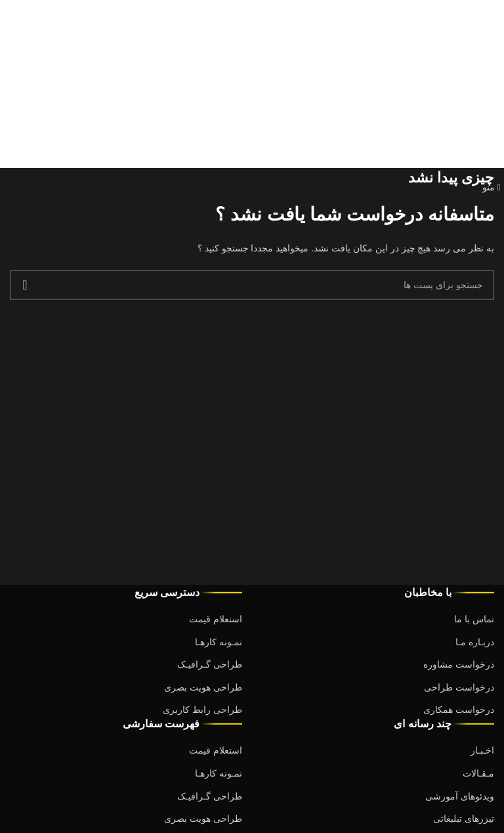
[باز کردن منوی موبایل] (492, 187)
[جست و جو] (252, 285)
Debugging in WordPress (343, 59)
